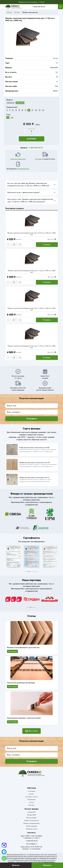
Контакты (31, 805)
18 (22, 110)
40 (43, 110)
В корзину (32, 139)
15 (19, 110)
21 (25, 110)
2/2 (12, 118)
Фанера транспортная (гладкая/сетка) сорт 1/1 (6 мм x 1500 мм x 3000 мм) (32, 271)
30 (36, 110)
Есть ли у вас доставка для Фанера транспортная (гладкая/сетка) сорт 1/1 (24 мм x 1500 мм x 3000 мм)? (28, 185)
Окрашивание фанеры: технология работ (24, 718)
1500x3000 (20, 103)
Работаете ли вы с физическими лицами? (24, 193)
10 (13, 110)
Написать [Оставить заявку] (16, 865)
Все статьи (31, 731)
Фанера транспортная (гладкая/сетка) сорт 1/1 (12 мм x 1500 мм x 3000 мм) (32, 347)
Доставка (38, 159)
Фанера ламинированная (31, 823)
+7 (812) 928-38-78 (38, 7)
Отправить (32, 419)
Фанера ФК (32, 812)
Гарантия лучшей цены (18, 159)
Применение (31, 799)
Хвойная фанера (32, 826)
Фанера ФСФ (32, 815)
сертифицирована (23, 169)
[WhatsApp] (4, 858)
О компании (31, 791)
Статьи (32, 802)
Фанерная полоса (32, 829)
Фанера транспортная (32, 820)
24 (29, 110)
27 (32, 110)
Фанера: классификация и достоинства (23, 648)
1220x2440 (11, 103)
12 (16, 110)
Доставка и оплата (32, 797)
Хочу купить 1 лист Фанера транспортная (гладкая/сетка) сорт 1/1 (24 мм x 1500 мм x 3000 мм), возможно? (30, 201)
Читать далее (12, 651)
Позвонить (47, 865)
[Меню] (60, 7)
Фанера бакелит (31, 818)
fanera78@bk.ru (31, 844)
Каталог (32, 794)
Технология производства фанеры (21, 683)
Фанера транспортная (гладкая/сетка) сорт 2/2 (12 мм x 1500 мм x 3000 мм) (32, 234)
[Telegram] (4, 845)
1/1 (8, 118)
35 (40, 110)
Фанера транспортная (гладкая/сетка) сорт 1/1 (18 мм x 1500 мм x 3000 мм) (31, 309)
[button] (26, 571)
